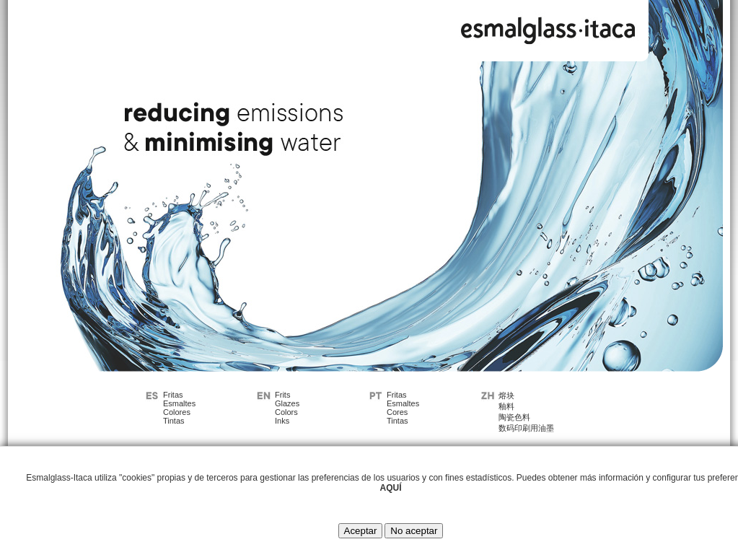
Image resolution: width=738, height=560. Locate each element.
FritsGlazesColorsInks (287, 408)
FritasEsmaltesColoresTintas (179, 408)
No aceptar (414, 531)
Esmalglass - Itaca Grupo (548, 27)
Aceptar (361, 531)
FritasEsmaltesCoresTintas (403, 408)
